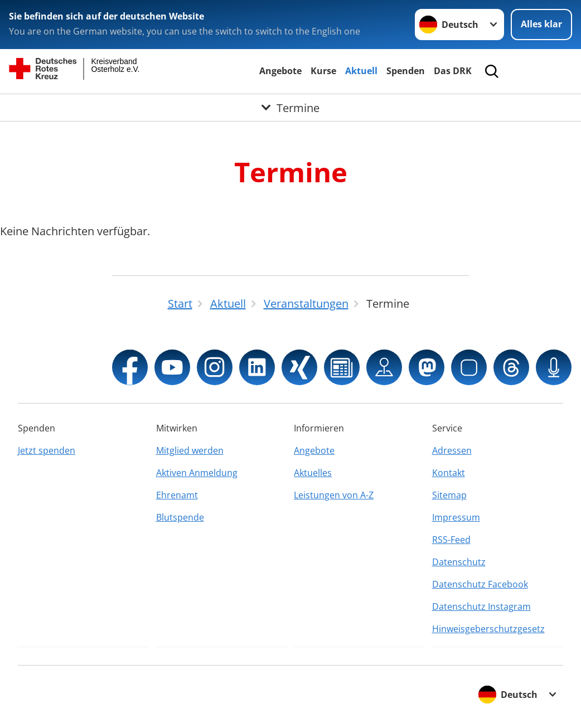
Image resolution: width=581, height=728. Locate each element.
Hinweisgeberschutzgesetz (488, 629)
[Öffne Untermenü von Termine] (290, 108)
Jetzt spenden (47, 450)
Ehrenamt (177, 495)
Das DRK (453, 71)
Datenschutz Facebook (480, 584)
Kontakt (449, 473)
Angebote (280, 71)
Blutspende (180, 517)
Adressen (452, 450)
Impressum (456, 517)
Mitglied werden (190, 450)
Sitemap (449, 495)
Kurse (323, 71)
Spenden (406, 71)
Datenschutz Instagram (481, 606)
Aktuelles (313, 473)
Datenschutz (459, 562)
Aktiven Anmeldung (197, 473)
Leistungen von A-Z (334, 495)
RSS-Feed (451, 540)
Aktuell (361, 71)
